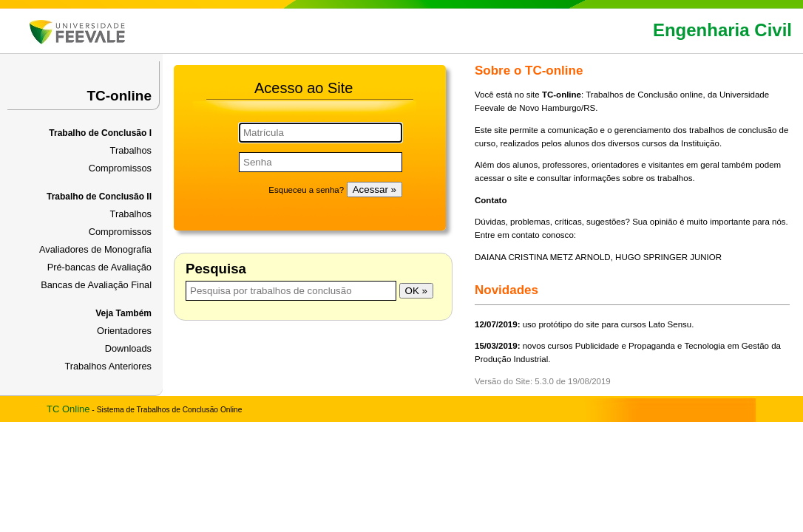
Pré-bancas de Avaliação (99, 267)
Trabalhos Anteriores (108, 366)
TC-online (119, 96)
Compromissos (120, 168)
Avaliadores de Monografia (95, 249)
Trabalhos (131, 150)
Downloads (128, 348)
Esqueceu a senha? (306, 190)
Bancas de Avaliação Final (96, 285)
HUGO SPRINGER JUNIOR (668, 257)
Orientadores (124, 331)
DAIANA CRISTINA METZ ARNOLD (543, 257)
